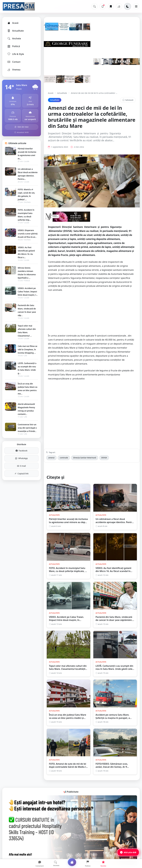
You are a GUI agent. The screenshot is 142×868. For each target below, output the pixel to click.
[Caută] (94, 6)
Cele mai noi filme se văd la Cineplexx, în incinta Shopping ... (28, 349)
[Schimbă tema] (128, 6)
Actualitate (15, 31)
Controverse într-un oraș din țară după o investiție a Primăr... (27, 428)
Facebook (22, 451)
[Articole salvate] (111, 6)
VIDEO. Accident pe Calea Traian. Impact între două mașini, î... (28, 292)
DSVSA (104, 458)
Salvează (128, 100)
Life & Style (16, 54)
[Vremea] (119, 6)
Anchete (14, 38)
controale (64, 458)
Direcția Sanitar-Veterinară (85, 458)
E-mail (21, 466)
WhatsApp (21, 458)
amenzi (51, 458)
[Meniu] (136, 6)
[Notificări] (103, 6)
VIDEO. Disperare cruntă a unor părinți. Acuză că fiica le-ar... (28, 234)
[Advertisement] (92, 314)
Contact (14, 62)
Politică (14, 46)
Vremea (14, 70)
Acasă (13, 23)
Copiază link (22, 474)
